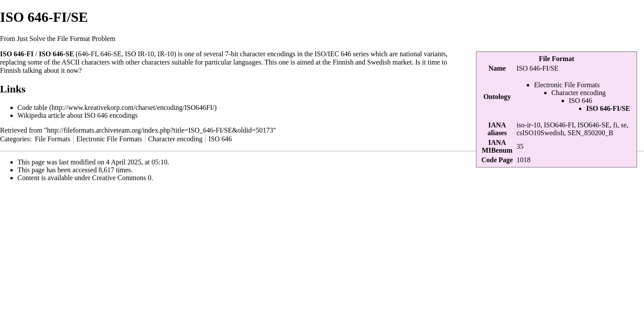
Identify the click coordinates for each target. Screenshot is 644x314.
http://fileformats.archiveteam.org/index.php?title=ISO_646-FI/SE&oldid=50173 (160, 130)
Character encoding (578, 93)
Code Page (497, 160)
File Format (556, 59)
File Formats (52, 139)
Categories (15, 139)
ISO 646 (580, 101)
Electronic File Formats (567, 85)
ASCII (71, 62)
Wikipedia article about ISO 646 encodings (78, 115)
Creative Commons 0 (122, 178)
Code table (32, 108)
